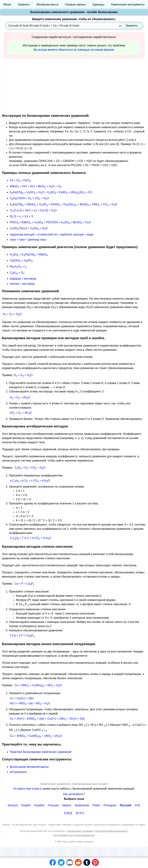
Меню (7, 4)
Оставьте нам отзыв (27, 789)
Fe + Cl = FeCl (20, 180)
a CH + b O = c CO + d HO (30, 481)
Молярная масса (47, 4)
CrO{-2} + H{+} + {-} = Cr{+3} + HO (33, 210)
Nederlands (82, 805)
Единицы (98, 4)
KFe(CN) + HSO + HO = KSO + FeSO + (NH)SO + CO (51, 192)
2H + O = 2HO (21, 413)
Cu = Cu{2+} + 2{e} (22, 698)
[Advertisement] (74, 86)
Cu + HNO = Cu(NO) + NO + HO (38, 685)
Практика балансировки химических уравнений (41, 752)
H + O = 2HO (20, 397)
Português (110, 805)
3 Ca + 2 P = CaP (22, 635)
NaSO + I (18, 266)
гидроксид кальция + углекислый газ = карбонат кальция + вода (51, 234)
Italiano (67, 805)
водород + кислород (23, 279)
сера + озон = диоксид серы (28, 240)
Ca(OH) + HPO (21, 260)
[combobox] (74, 26)
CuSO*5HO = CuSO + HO (29, 228)
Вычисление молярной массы (29, 767)
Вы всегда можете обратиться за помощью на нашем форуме (74, 50)
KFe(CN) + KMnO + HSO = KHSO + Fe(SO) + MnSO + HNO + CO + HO (63, 204)
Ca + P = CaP (24, 584)
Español (39, 805)
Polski (96, 805)
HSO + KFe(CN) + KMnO (29, 254)
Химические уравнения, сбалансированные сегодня (74, 784)
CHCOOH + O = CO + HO (29, 198)
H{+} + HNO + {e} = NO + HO (30, 703)
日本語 (68, 813)
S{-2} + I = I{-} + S (21, 216)
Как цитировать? (74, 794)
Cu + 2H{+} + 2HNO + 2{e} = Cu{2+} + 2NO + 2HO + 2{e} (47, 719)
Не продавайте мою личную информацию (74, 835)
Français (53, 805)
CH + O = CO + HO (30, 468)
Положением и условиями (80, 831)
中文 (137, 805)
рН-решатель (18, 772)
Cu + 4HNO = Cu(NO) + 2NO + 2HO (36, 736)
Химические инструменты (128, 4)
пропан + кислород (22, 284)
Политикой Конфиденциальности (111, 831)
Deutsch (13, 805)
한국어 (80, 813)
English (26, 805)
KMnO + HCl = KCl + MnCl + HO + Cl (36, 186)
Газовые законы (75, 4)
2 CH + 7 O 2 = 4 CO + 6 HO (30, 538)
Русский (125, 805)
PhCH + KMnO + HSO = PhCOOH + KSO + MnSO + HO (50, 222)
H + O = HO (12, 314)
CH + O (17, 273)
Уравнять (24, 4)
